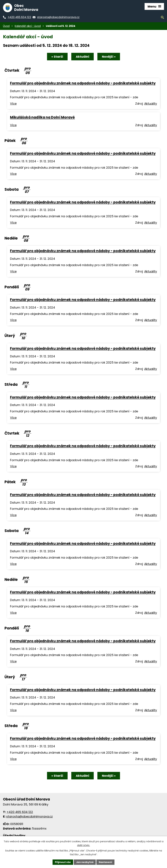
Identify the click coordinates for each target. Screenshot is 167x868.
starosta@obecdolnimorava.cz (29, 817)
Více (13, 104)
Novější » (109, 57)
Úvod (6, 26)
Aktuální (82, 57)
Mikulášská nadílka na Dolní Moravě (42, 117)
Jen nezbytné (85, 862)
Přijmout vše (63, 862)
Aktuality (151, 104)
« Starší (57, 57)
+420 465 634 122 (20, 812)
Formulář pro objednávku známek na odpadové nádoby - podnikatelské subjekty (83, 83)
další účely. (84, 845)
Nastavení (106, 862)
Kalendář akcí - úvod (28, 26)
